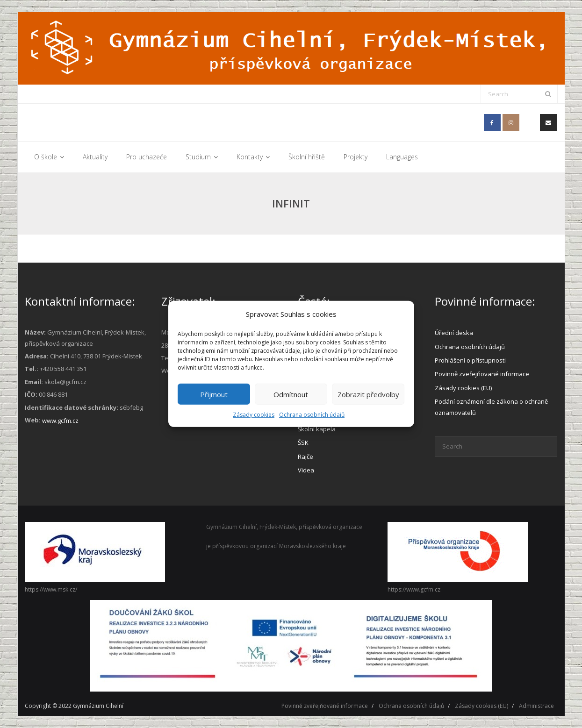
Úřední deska (454, 333)
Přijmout (214, 394)
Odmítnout (291, 394)
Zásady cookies (254, 415)
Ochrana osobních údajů (312, 415)
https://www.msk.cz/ (51, 589)
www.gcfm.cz (60, 421)
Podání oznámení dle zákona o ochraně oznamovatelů (491, 407)
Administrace (536, 706)
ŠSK (303, 443)
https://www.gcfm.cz (414, 589)
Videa (306, 470)
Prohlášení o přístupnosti (470, 360)
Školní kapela (317, 429)
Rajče (305, 457)
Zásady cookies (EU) (463, 388)
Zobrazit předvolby (368, 394)
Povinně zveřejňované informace (482, 374)
